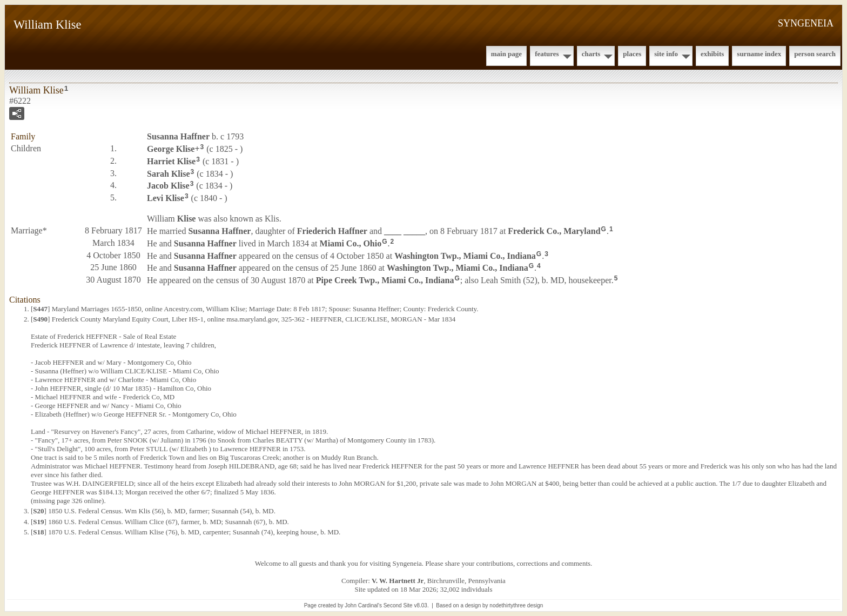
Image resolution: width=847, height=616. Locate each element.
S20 (38, 511)
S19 (38, 522)
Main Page (506, 54)
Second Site (398, 605)
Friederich (332, 231)
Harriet (171, 161)
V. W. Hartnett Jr (398, 581)
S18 (38, 532)
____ (405, 231)
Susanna (178, 136)
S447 (40, 309)
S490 (40, 319)
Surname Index (759, 54)
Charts (591, 54)
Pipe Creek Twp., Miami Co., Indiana (385, 280)
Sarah (169, 173)
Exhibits (712, 54)
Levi (166, 198)
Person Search (815, 54)
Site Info (666, 54)
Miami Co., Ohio (351, 243)
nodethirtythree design (516, 605)
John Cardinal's (363, 605)
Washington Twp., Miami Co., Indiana (465, 255)
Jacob (168, 186)
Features (547, 54)
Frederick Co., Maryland (554, 231)
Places (632, 54)
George (171, 149)
